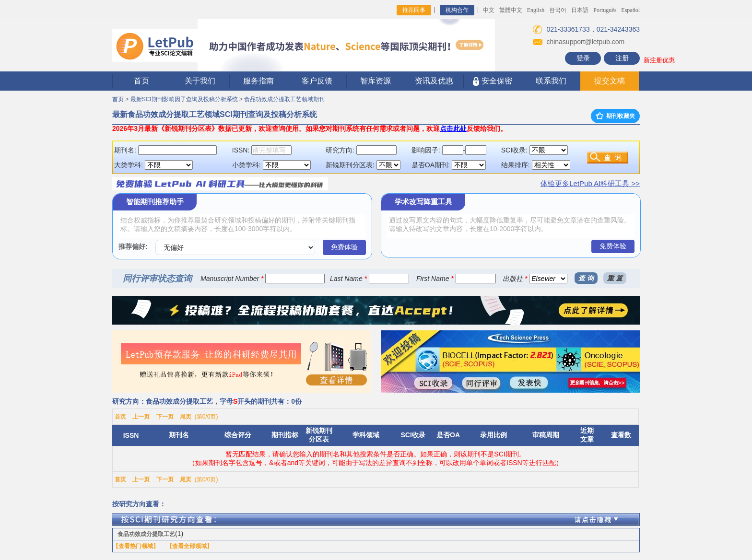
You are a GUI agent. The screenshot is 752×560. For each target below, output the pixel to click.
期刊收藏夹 (615, 116)
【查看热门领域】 (136, 546)
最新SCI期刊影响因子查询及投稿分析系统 (184, 99)
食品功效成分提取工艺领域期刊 (284, 99)
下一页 (165, 417)
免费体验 (344, 247)
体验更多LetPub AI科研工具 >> (590, 183)
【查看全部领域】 (189, 546)
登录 (583, 58)
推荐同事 (414, 10)
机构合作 (457, 10)
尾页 (186, 417)
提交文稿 (610, 81)
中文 (489, 10)
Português (605, 10)
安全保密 (492, 81)
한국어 (558, 10)
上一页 (141, 417)
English (536, 10)
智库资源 (376, 81)
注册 (622, 58)
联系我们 (551, 81)
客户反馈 (317, 81)
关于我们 (200, 81)
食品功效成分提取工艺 (146, 534)
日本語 (580, 10)
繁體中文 (511, 10)
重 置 (615, 278)
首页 (141, 81)
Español (630, 10)
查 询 (586, 278)
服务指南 (258, 81)
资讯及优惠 (434, 81)
